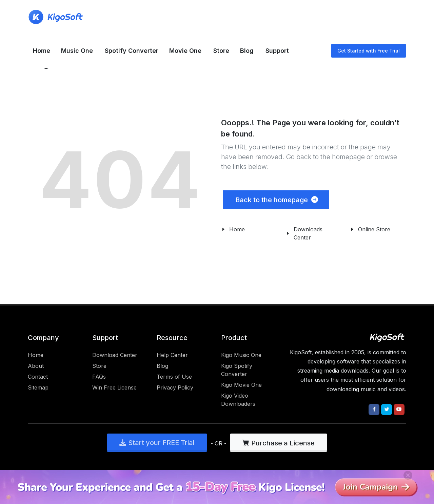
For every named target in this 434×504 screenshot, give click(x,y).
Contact (38, 377)
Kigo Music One (241, 355)
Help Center (172, 355)
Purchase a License (279, 443)
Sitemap (38, 387)
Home (237, 229)
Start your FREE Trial (157, 443)
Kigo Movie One (241, 385)
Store (99, 366)
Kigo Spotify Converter (237, 370)
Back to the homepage (276, 200)
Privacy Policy (175, 387)
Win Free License (114, 387)
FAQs (99, 377)
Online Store (374, 229)
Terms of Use (174, 377)
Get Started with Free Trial (369, 51)
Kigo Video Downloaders (238, 400)
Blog (162, 366)
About (36, 366)
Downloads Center (308, 233)
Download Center (115, 355)
